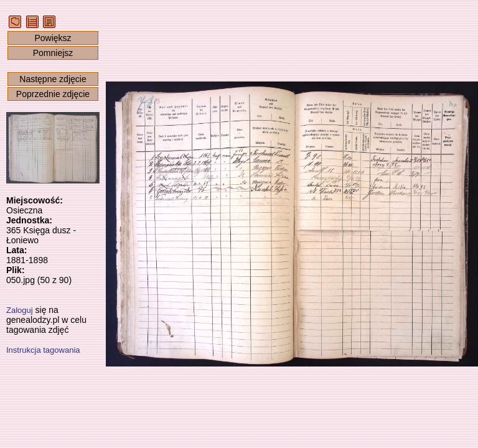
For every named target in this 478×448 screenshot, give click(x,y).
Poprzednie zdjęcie (53, 94)
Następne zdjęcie (53, 79)
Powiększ (53, 38)
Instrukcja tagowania (43, 350)
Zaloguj (20, 310)
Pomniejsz (53, 53)
